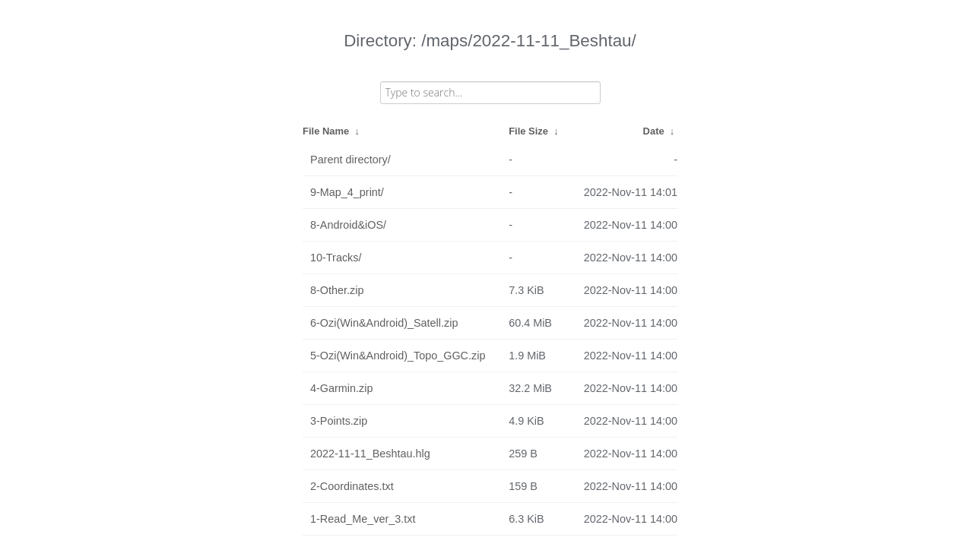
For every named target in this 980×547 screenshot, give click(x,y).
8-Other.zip (337, 290)
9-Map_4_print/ (347, 192)
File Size (528, 131)
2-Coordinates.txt (352, 486)
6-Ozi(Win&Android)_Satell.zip (384, 323)
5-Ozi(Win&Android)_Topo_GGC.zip (398, 356)
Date (654, 131)
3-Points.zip (339, 421)
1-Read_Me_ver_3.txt (363, 519)
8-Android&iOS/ (348, 225)
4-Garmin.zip (341, 388)
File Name (326, 131)
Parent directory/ (350, 160)
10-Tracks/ (336, 258)
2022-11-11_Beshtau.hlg (370, 454)
